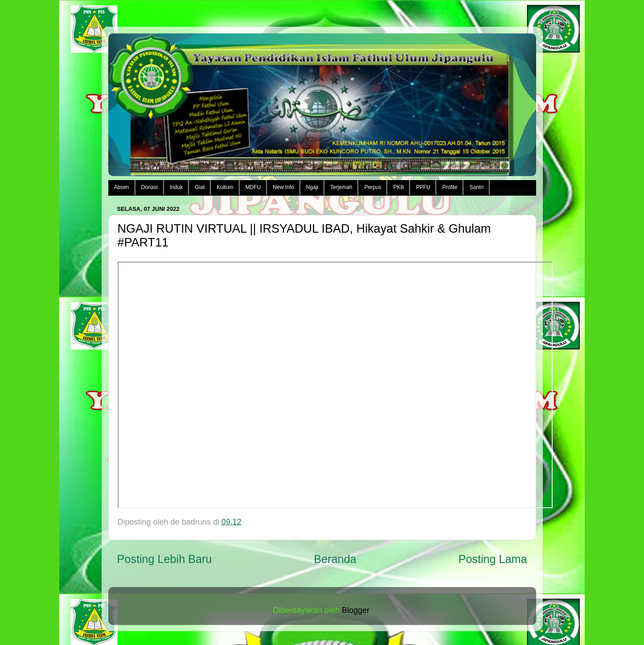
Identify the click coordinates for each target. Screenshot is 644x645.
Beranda (335, 559)
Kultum (225, 187)
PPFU (423, 187)
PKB (398, 187)
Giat (200, 187)
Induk (176, 187)
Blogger (355, 610)
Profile (450, 187)
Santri (476, 187)
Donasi (150, 187)
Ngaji (312, 187)
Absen (122, 187)
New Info (283, 187)
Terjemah (341, 187)
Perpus (373, 187)
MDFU (253, 187)
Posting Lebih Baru (165, 559)
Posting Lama (492, 559)
